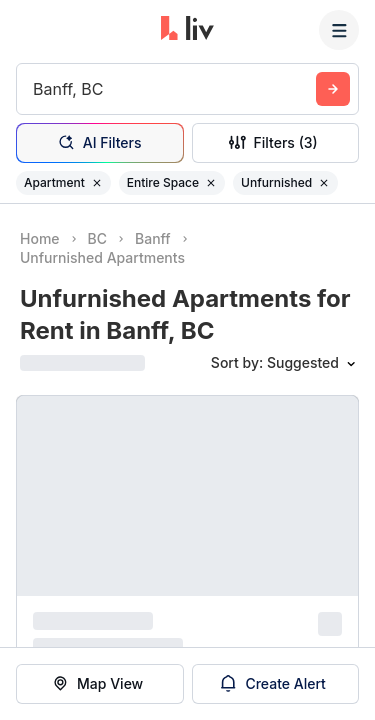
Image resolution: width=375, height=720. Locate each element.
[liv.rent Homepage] (187, 30)
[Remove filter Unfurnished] (324, 183)
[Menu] (339, 30)
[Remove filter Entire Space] (211, 183)
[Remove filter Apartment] (97, 183)
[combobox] (35, 89)
